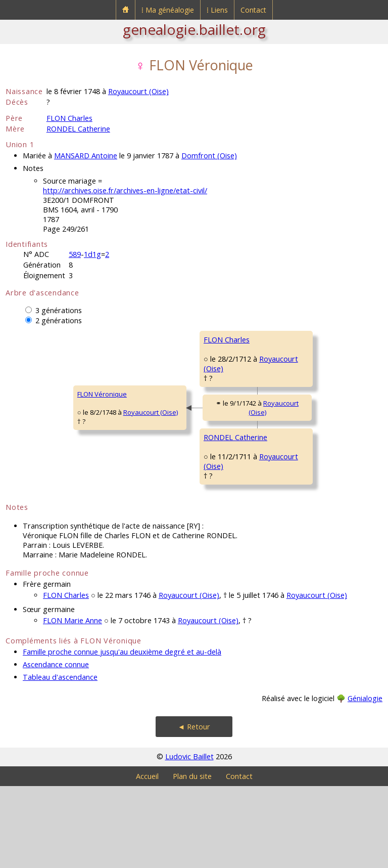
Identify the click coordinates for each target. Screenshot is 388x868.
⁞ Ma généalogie (168, 10)
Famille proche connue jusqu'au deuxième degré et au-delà (122, 734)
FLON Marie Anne (72, 702)
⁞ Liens (217, 10)
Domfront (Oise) (209, 156)
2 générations (59, 320)
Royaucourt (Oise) (138, 91)
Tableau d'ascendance (60, 759)
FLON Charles (69, 118)
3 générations (59, 310)
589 (75, 254)
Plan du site (192, 858)
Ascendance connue (56, 746)
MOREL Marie (287, 400)
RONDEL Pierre (290, 461)
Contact (253, 10)
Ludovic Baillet (189, 838)
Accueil (147, 858)
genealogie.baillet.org (194, 29)
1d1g (92, 254)
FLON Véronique (37, 435)
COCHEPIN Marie (293, 531)
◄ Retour (194, 809)
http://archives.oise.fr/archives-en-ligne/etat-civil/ (125, 190)
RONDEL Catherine (78, 129)
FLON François (289, 339)
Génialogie (365, 780)
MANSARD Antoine (86, 156)
